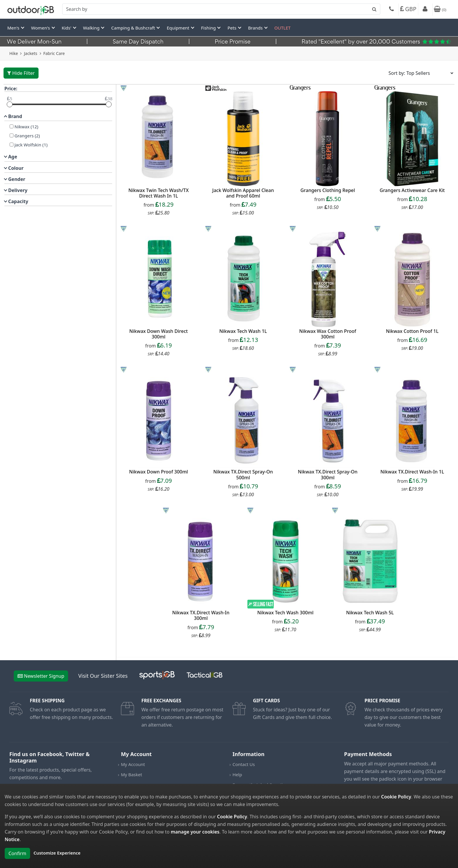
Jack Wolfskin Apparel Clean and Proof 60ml (243, 193)
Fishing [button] (209, 28)
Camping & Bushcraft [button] (134, 28)
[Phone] (391, 10)
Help (237, 774)
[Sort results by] (419, 73)
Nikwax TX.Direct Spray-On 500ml (243, 474)
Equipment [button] (179, 28)
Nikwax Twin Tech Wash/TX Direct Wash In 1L (159, 193)
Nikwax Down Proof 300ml (158, 472)
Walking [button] (92, 28)
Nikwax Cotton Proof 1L (412, 331)
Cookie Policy (396, 797)
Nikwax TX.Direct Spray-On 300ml (328, 474)
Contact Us (244, 764)
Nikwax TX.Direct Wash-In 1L (412, 472)
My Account (133, 764)
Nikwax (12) (26, 127)
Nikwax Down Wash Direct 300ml (159, 334)
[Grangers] (12, 135)
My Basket (131, 774)
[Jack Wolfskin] (12, 145)
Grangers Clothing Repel (328, 190)
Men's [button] (14, 28)
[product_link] (159, 139)
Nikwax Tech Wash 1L (243, 331)
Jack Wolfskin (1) (31, 145)
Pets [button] (233, 28)
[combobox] (221, 9)
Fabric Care (54, 53)
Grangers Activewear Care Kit (412, 190)
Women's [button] (41, 28)
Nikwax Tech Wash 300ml (285, 613)
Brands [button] (256, 28)
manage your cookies (195, 832)
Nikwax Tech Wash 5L (370, 613)
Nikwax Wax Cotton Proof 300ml (328, 334)
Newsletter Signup (41, 676)
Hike (14, 53)
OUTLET (282, 28)
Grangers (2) (27, 136)
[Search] (221, 9)
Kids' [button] (67, 28)
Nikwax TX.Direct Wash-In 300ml (201, 615)
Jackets (31, 53)
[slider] (10, 104)
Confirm (17, 853)
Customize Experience (57, 853)
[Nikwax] (12, 126)
